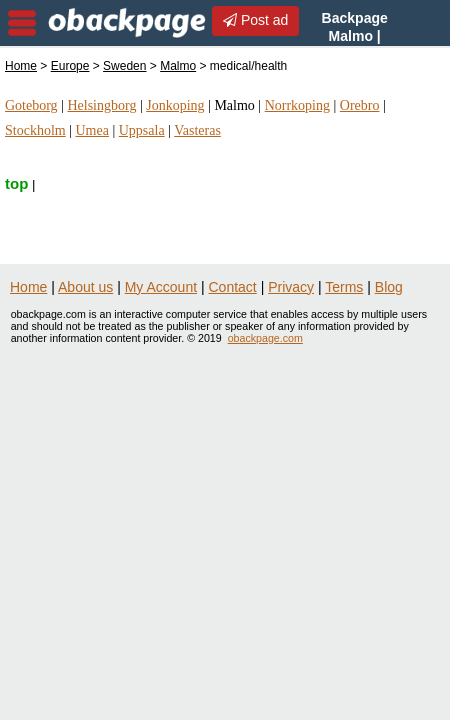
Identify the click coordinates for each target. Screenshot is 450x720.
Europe (70, 66)
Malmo (178, 66)
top (16, 183)
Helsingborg (101, 105)
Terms (344, 287)
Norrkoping (297, 105)
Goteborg (31, 105)
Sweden (124, 66)
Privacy (291, 287)
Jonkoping (175, 105)
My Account (161, 287)
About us (85, 287)
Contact (233, 287)
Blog (389, 287)
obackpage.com (265, 338)
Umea (91, 130)
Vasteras (197, 130)
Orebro (360, 105)
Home (21, 66)
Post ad (255, 20)
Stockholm (35, 130)
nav (22, 23)
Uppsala (142, 130)
